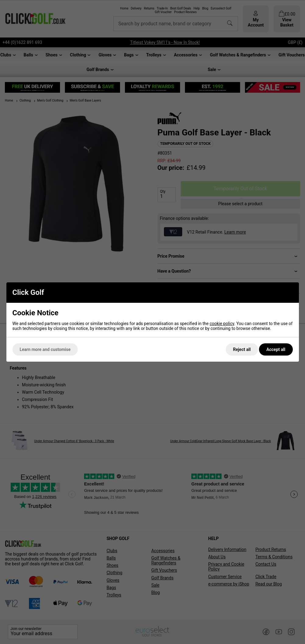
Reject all (242, 349)
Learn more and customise (45, 349)
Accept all (276, 349)
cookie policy (222, 324)
